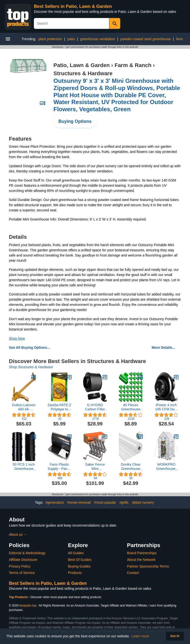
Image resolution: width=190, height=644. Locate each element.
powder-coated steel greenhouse (145, 39)
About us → (18, 534)
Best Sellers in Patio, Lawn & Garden (73, 6)
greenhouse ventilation (98, 39)
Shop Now (17, 338)
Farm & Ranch (133, 65)
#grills (124, 502)
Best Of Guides (80, 560)
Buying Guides (79, 566)
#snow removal (79, 502)
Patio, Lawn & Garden (82, 65)
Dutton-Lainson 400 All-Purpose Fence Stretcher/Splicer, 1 (24, 407)
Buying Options (75, 121)
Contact (133, 573)
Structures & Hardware (83, 73)
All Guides (76, 553)
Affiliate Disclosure (23, 560)
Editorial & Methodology (27, 553)
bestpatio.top (28, 606)
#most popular (105, 502)
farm (180, 39)
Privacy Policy (20, 566)
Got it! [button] (175, 636)
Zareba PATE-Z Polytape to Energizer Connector (59, 407)
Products (75, 573)
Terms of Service (22, 573)
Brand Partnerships (142, 553)
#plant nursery (143, 502)
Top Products (19, 597)
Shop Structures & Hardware (31, 367)
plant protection (50, 39)
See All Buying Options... (29, 348)
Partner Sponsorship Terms (148, 566)
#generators (55, 502)
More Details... (163, 348)
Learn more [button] (141, 636)
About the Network (141, 560)
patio (71, 39)
